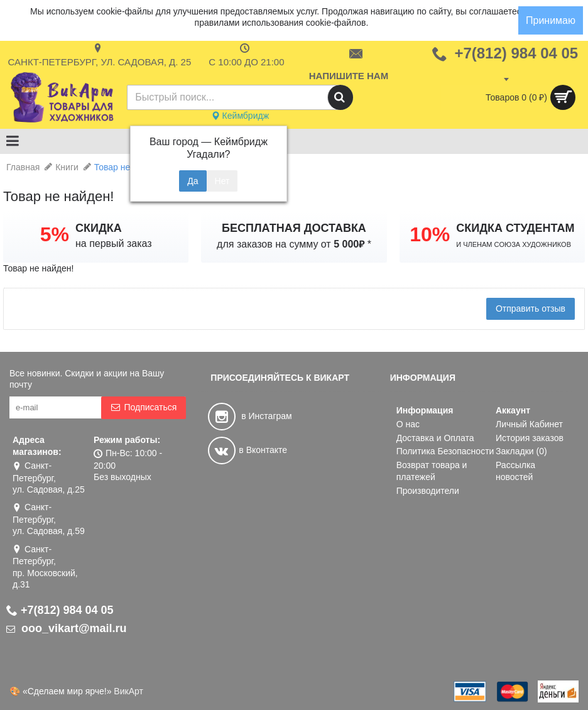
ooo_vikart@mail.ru (67, 628)
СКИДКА (99, 228)
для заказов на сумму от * (294, 244)
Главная (23, 167)
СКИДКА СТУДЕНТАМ (515, 228)
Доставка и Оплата (435, 438)
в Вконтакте (248, 450)
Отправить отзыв (531, 309)
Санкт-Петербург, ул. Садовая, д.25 (49, 478)
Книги (67, 167)
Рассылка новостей (515, 471)
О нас (408, 424)
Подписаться (144, 407)
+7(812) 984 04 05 (60, 610)
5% (55, 234)
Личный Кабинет (529, 424)
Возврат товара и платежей (432, 471)
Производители (428, 491)
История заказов (530, 438)
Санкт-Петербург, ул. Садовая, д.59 (49, 519)
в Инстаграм (250, 416)
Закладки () (521, 451)
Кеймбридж (240, 116)
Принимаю (551, 20)
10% (430, 234)
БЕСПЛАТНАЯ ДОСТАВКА (294, 228)
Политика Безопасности (445, 451)
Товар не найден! (129, 167)
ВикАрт (128, 691)
